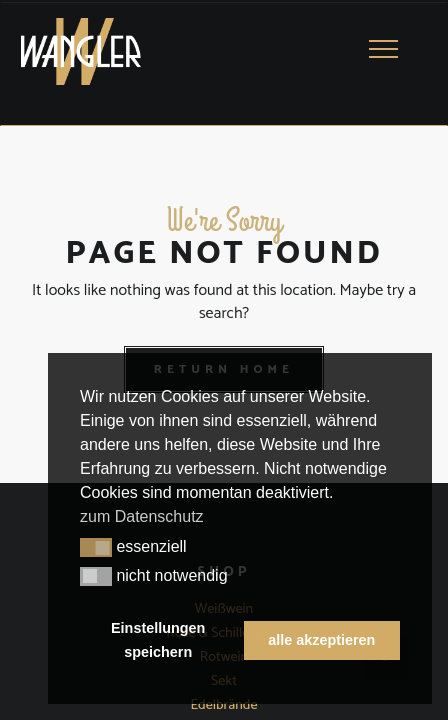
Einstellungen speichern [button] (158, 640)
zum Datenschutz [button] (142, 516)
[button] (96, 548)
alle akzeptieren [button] (321, 640)
